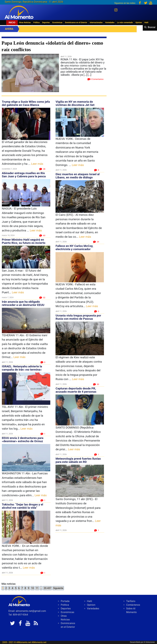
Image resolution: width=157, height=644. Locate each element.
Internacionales (96, 23)
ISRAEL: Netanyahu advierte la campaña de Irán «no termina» (22, 368)
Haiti (146, 23)
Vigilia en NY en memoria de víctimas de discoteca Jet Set (75, 103)
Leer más (37, 164)
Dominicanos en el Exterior (76, 23)
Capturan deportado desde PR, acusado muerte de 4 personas (76, 390)
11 (37, 588)
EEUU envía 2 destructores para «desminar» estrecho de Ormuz (23, 440)
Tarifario (131, 601)
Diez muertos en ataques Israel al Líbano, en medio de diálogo (78, 176)
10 (33, 588)
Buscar (152, 27)
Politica (37, 23)
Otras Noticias (25, 23)
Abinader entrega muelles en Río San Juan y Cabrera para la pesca (24, 175)
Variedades (110, 23)
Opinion (139, 23)
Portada (65, 601)
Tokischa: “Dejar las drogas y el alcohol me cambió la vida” (22, 506)
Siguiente (58, 588)
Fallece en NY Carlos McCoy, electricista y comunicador (74, 248)
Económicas (57, 23)
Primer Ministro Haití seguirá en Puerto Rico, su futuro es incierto (24, 241)
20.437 (47, 588)
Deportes (46, 23)
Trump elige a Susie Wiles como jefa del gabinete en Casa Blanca (26, 103)
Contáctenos (133, 605)
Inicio (12, 23)
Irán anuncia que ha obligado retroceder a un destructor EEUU (23, 303)
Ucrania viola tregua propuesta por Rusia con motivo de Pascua (78, 317)
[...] (89, 75)
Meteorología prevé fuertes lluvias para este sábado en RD (78, 460)
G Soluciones (149, 642)
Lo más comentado (125, 23)
